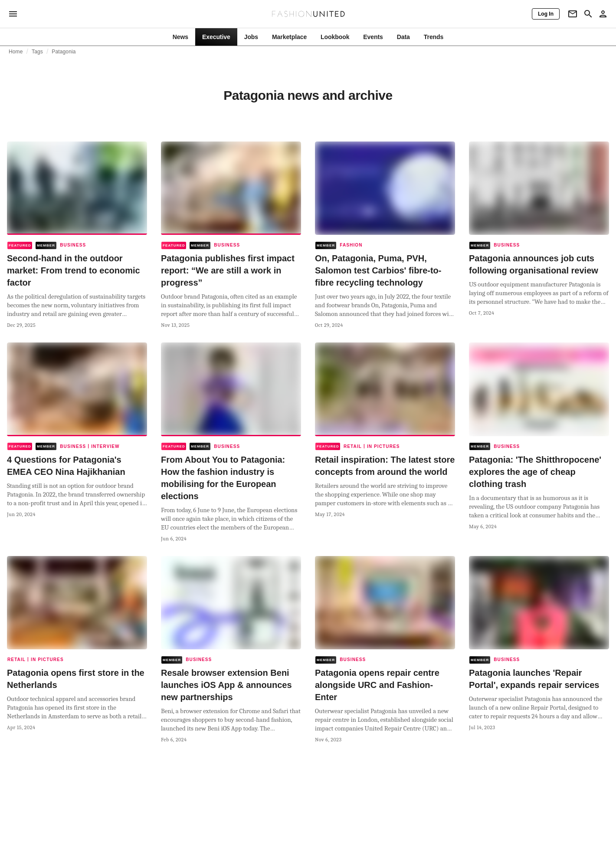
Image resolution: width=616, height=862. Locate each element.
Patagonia (64, 52)
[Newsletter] (573, 14)
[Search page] (588, 14)
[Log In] (546, 14)
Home (16, 52)
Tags (37, 52)
